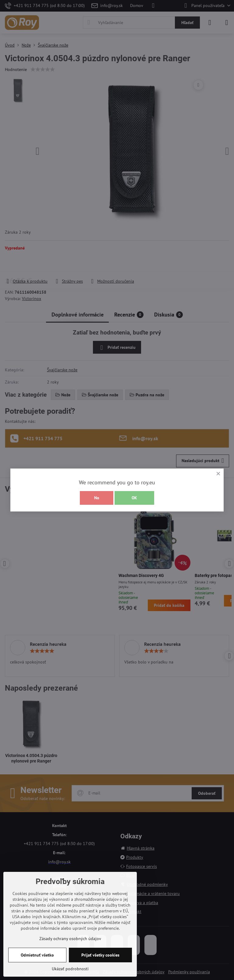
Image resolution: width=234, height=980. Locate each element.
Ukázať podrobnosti (70, 969)
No (97, 498)
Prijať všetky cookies (100, 955)
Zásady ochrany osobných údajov (70, 939)
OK (134, 498)
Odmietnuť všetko (37, 955)
